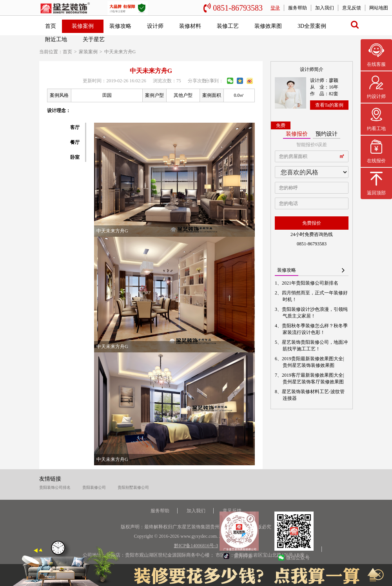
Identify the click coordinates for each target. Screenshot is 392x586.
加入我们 (325, 8)
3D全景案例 (312, 26)
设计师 (155, 26)
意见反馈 (352, 8)
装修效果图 (268, 26)
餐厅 (75, 142)
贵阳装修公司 (94, 487)
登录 (275, 8)
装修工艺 (228, 26)
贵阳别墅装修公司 (133, 487)
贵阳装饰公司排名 (55, 487)
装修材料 (190, 26)
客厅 (75, 127)
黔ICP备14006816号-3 (196, 546)
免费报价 (312, 223)
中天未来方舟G (120, 52)
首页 (51, 26)
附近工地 (56, 39)
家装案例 (88, 52)
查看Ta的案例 (329, 105)
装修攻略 (120, 26)
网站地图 (379, 8)
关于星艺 (94, 39)
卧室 (75, 157)
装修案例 (83, 26)
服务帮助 (298, 8)
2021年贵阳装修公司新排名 (310, 283)
